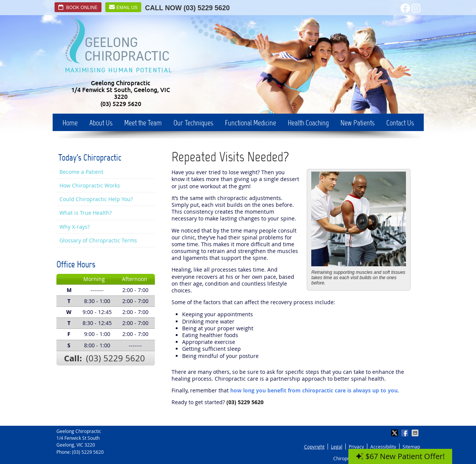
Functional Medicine (250, 123)
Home (70, 123)
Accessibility (383, 447)
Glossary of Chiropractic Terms (98, 240)
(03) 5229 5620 (207, 8)
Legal (337, 447)
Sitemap (411, 447)
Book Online (78, 7)
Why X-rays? (75, 227)
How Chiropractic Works (90, 185)
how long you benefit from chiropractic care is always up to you (314, 390)
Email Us (123, 7)
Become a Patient (81, 172)
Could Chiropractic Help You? (96, 199)
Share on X (395, 433)
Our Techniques (193, 123)
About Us (101, 123)
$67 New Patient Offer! (400, 456)
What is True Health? (86, 213)
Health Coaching (308, 123)
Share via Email (416, 433)
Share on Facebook (406, 433)
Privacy (356, 447)
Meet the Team (143, 123)
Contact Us (400, 123)
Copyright (314, 447)
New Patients (357, 123)
